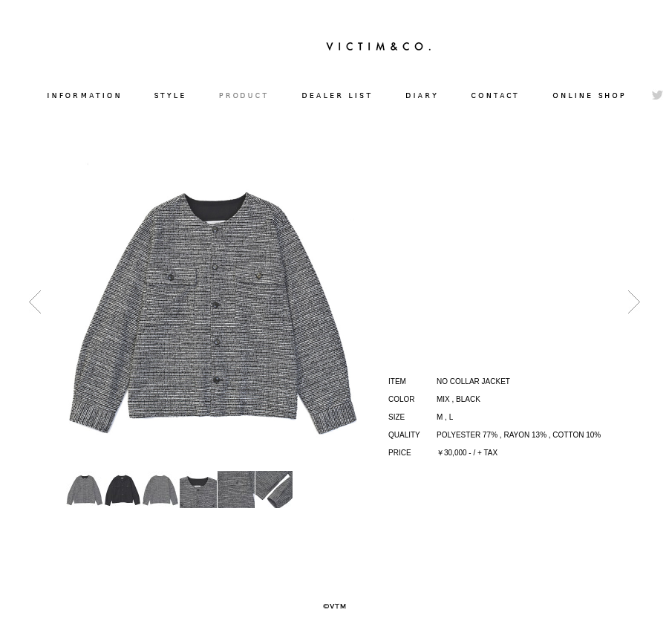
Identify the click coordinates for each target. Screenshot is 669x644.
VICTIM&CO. (378, 46)
